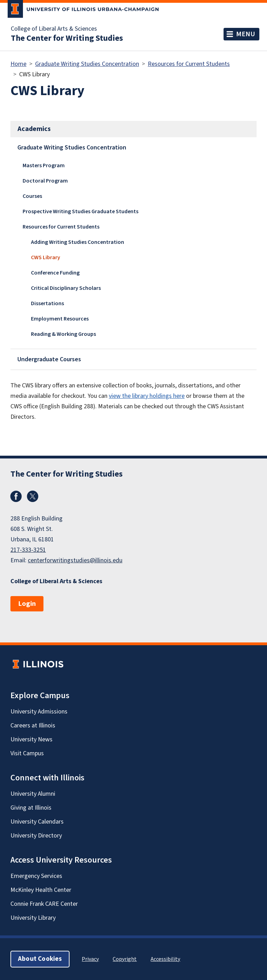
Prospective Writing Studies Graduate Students (80, 211)
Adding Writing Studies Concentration (78, 242)
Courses (32, 196)
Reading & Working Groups (63, 334)
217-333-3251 (28, 550)
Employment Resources (60, 319)
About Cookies (40, 959)
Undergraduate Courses (49, 359)
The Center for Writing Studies (67, 38)
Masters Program (44, 165)
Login (27, 604)
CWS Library (46, 257)
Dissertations (47, 303)
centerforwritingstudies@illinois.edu (75, 560)
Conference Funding (55, 273)
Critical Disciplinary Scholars (66, 288)
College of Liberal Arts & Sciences (54, 29)
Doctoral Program (45, 181)
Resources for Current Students (189, 64)
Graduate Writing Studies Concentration (87, 64)
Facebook (16, 496)
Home (18, 64)
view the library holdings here (147, 396)
